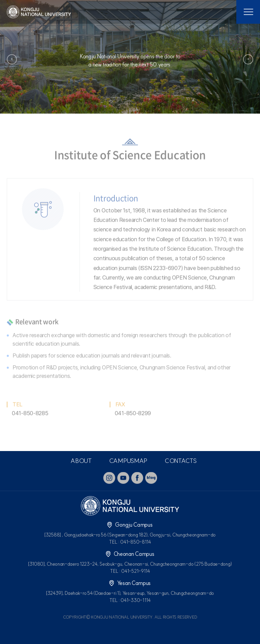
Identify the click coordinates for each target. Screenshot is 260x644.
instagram (109, 478)
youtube (123, 478)
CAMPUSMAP (128, 461)
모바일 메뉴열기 (248, 12)
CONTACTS (181, 461)
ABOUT (81, 461)
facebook (137, 478)
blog (151, 478)
